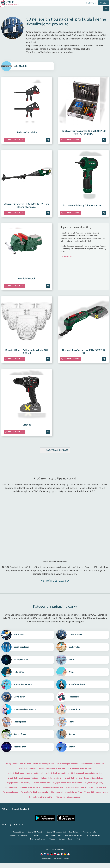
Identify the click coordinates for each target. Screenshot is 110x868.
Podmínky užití (46, 863)
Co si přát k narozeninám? (56, 837)
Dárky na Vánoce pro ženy (44, 768)
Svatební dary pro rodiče (76, 792)
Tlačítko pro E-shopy (38, 844)
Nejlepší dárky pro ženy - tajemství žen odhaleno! (84, 783)
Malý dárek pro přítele (28, 773)
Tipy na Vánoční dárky (53, 840)
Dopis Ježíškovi (18, 837)
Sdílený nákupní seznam (73, 840)
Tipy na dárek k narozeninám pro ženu (66, 797)
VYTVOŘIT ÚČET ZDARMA (55, 581)
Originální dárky (10, 792)
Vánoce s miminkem (90, 837)
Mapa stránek (57, 863)
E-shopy (62, 844)
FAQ (78, 844)
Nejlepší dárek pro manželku (57, 778)
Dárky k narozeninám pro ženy (18, 768)
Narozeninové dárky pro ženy (80, 773)
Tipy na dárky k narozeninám (96, 797)
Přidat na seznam (15, 140)
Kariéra (71, 844)
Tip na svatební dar (10, 797)
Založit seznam (66, 257)
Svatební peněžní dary (97, 792)
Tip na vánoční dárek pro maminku (34, 797)
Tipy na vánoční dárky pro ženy (69, 802)
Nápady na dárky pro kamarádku (52, 773)
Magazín (52, 844)
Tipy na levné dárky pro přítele (41, 802)
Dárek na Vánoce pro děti (19, 840)
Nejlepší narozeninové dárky (18, 787)
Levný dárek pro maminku (67, 768)
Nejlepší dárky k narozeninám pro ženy (87, 778)
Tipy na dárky (36, 840)
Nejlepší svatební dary (41, 787)
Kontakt (66, 863)
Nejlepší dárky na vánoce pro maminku (22, 783)
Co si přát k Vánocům (36, 837)
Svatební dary (74, 837)
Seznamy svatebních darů (53, 792)
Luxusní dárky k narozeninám (92, 768)
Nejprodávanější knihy (94, 787)
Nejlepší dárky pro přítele (51, 783)
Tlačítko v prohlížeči (93, 840)
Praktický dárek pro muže (30, 792)
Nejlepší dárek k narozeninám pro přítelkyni (25, 778)
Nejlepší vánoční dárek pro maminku (68, 787)
